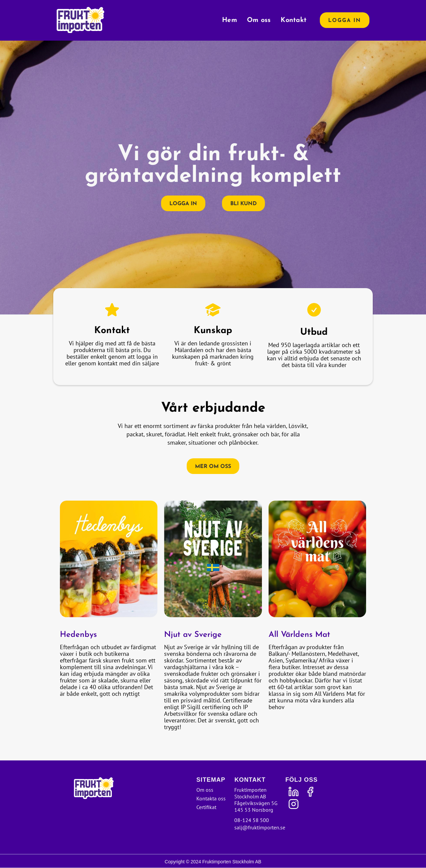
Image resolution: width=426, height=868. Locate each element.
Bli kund (243, 204)
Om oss (259, 20)
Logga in (345, 21)
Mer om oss (213, 467)
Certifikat (206, 807)
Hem (229, 20)
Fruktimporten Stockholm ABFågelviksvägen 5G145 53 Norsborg (256, 800)
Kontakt (294, 20)
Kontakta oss (211, 798)
